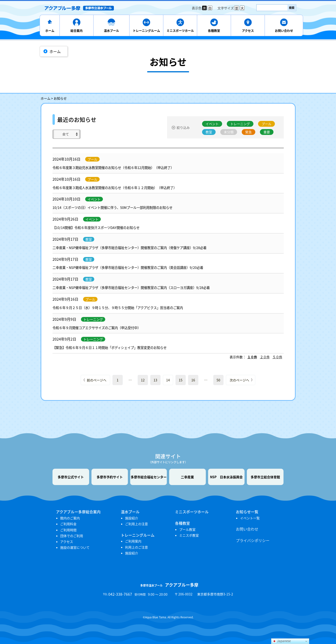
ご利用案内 (133, 541)
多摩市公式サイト (71, 477)
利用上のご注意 (136, 547)
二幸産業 (187, 477)
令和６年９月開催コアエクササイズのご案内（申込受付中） (97, 328)
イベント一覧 (250, 518)
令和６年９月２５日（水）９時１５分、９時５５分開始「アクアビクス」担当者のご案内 (118, 308)
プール (266, 124)
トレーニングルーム (146, 30)
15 (181, 380)
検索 (292, 8)
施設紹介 (132, 518)
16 (193, 380)
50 (218, 380)
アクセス (248, 30)
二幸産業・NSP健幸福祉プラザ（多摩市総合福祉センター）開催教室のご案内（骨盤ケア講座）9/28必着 (129, 248)
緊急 (248, 132)
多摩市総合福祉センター (149, 477)
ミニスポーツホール (180, 30)
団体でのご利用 (72, 536)
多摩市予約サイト (110, 477)
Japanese (282, 641)
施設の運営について (75, 547)
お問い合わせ (284, 30)
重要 (267, 132)
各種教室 (214, 30)
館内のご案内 (70, 518)
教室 (209, 132)
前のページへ (97, 380)
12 (143, 380)
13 (155, 380)
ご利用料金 (68, 524)
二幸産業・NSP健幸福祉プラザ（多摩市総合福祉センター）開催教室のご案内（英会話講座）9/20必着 (128, 267)
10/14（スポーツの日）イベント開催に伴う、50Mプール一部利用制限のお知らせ (112, 208)
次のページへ (239, 380)
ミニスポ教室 (189, 535)
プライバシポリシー (253, 540)
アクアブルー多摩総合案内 (78, 512)
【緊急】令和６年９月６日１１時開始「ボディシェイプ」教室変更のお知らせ (110, 348)
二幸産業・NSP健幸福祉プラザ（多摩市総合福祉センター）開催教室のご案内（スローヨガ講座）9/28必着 (131, 288)
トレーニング (240, 124)
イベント (212, 124)
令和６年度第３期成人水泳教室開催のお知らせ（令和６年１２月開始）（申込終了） (115, 188)
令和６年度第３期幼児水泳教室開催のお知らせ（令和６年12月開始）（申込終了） (113, 168)
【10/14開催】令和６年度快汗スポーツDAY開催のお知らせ (96, 228)
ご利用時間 (68, 530)
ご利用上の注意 (136, 524)
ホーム (50, 30)
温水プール (111, 30)
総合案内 (77, 30)
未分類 (229, 132)
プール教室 (187, 529)
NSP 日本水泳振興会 (226, 477)
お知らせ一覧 (247, 512)
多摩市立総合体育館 (265, 477)
